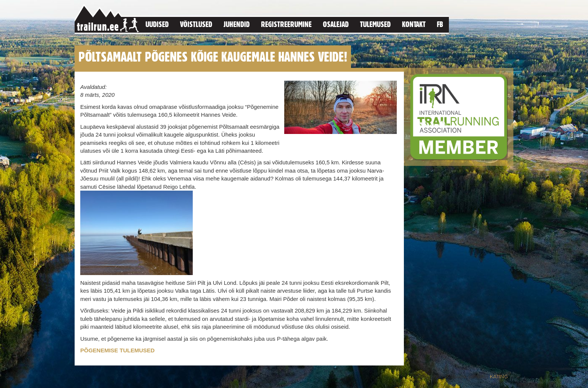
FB (440, 24)
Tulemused (375, 24)
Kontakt (414, 24)
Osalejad (336, 24)
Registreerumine (286, 24)
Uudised (157, 24)
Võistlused (196, 24)
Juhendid (237, 24)
